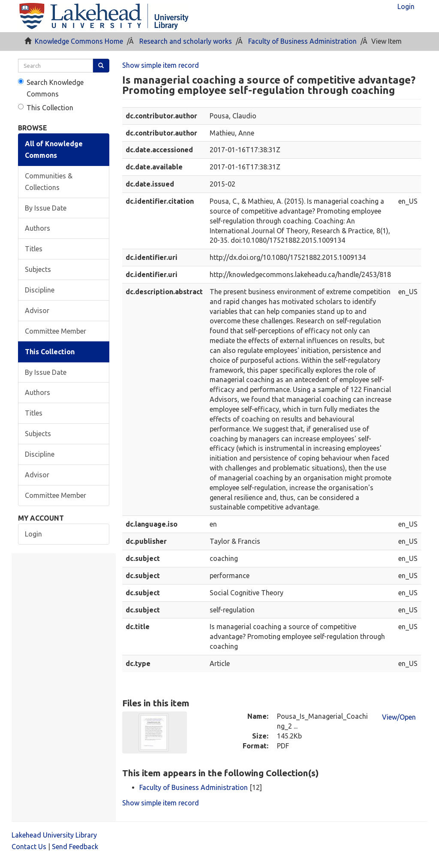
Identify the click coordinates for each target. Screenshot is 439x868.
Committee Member (56, 331)
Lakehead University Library (54, 835)
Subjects (38, 269)
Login (33, 534)
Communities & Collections (49, 182)
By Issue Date (46, 208)
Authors (38, 228)
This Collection (46, 108)
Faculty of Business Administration (302, 41)
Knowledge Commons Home (79, 41)
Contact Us (29, 847)
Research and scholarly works (186, 41)
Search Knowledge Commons (51, 88)
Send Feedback (75, 847)
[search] (56, 66)
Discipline (40, 290)
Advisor (37, 310)
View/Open (399, 717)
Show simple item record (161, 65)
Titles (34, 249)
